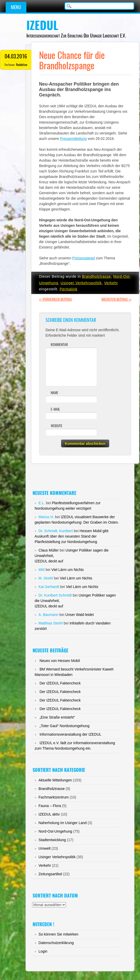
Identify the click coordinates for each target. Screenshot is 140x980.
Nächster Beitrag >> (116, 299)
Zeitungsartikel (50, 874)
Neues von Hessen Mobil (60, 661)
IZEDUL (42, 25)
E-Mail (55, 409)
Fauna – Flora (50, 806)
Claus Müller (49, 550)
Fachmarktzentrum (54, 797)
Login (43, 951)
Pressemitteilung (73, 139)
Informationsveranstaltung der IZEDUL (71, 734)
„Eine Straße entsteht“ (57, 717)
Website (57, 426)
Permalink (69, 289)
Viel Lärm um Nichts (68, 570)
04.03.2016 (16, 56)
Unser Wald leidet (79, 615)
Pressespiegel (84, 258)
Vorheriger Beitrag (56, 299)
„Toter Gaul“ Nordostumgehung (65, 726)
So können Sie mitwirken (58, 934)
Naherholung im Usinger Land (63, 823)
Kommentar (59, 345)
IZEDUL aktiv (49, 814)
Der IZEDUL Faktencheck (60, 683)
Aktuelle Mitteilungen (55, 780)
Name (54, 393)
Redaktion (22, 65)
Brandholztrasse (97, 276)
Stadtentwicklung (52, 840)
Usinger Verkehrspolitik (81, 283)
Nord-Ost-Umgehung (55, 831)
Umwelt (45, 848)
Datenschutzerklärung (56, 943)
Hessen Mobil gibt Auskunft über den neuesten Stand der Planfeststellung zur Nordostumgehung (72, 536)
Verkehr (111, 283)
